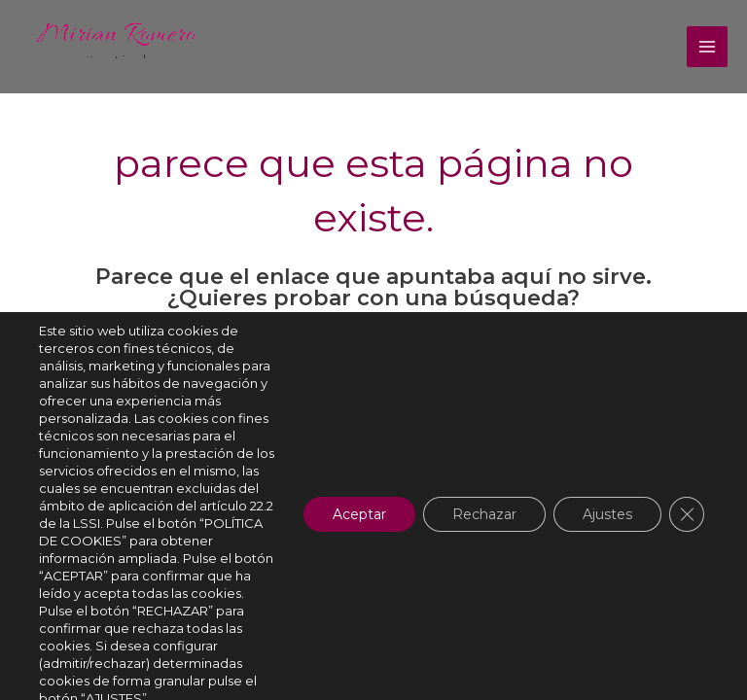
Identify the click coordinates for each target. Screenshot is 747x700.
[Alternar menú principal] (707, 47)
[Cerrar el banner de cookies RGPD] (687, 514)
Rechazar (484, 514)
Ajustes (607, 514)
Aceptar (359, 514)
